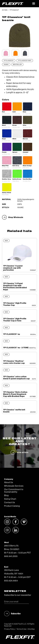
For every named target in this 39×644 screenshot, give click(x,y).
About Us (9, 482)
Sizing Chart (10, 499)
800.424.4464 (11, 581)
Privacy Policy (10, 629)
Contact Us (10, 503)
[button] (34, 4)
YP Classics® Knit (25, 61)
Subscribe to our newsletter (18, 595)
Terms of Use (21, 629)
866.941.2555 (11, 556)
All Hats (5, 10)
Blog (6, 495)
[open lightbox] (7, 106)
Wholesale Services (14, 486)
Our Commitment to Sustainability (14, 491)
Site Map (31, 629)
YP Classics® (14, 10)
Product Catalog (12, 506)
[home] (16, 4)
